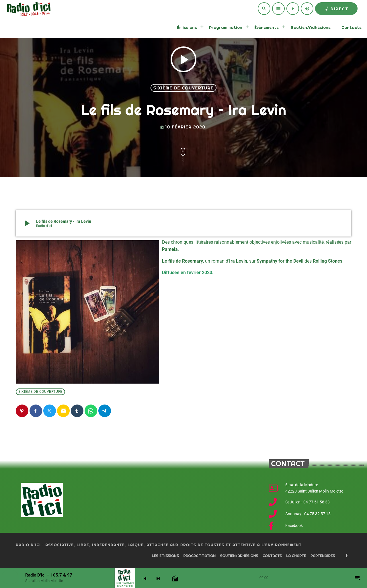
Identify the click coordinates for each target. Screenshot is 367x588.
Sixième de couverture (183, 88)
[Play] (293, 9)
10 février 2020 (183, 127)
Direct (336, 9)
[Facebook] (347, 556)
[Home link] (28, 9)
